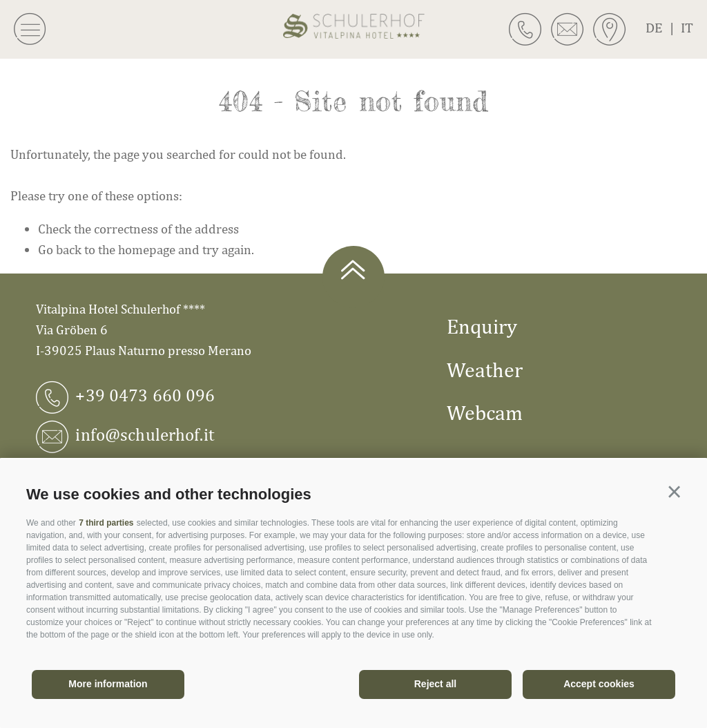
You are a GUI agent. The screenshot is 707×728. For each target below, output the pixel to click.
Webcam (485, 412)
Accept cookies (599, 684)
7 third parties (106, 523)
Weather (485, 370)
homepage (147, 249)
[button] (674, 492)
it (687, 27)
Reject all (435, 684)
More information (108, 684)
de (663, 27)
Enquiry (482, 326)
